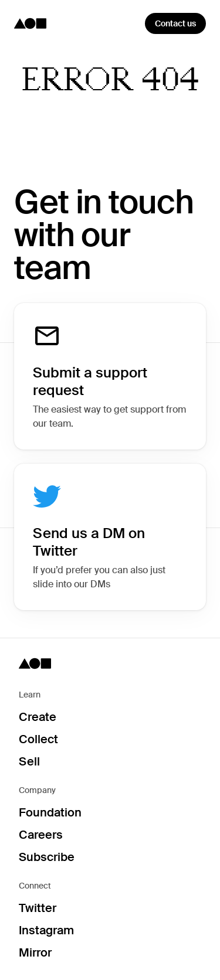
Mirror (35, 952)
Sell (29, 761)
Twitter (38, 908)
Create (38, 717)
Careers (41, 835)
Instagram (46, 930)
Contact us (175, 23)
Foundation (50, 812)
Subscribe (47, 857)
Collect (38, 739)
